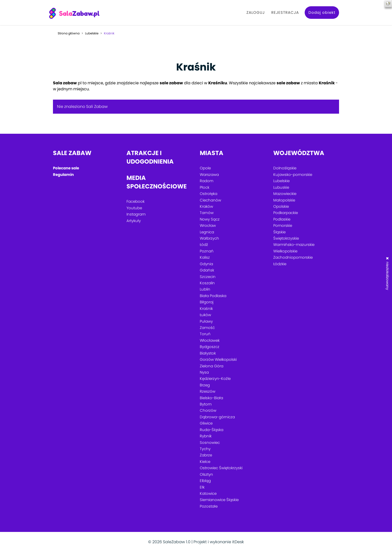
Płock (205, 187)
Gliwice (206, 423)
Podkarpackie (286, 213)
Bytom (206, 404)
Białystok (208, 353)
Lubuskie (281, 187)
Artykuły (134, 221)
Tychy (205, 449)
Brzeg (205, 385)
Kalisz (205, 257)
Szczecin (208, 277)
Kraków (206, 206)
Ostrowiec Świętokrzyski (221, 468)
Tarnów (207, 213)
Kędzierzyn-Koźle (215, 378)
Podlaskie (282, 219)
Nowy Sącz (210, 219)
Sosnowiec (210, 442)
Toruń (205, 334)
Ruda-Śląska (212, 430)
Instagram (136, 214)
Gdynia (206, 264)
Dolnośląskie (285, 168)
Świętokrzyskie (286, 238)
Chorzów (208, 410)
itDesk (238, 542)
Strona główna (69, 33)
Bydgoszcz (210, 347)
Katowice (208, 493)
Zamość (207, 328)
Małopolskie (284, 200)
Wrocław (208, 225)
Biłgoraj (207, 302)
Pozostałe (209, 506)
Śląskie (279, 232)
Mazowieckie (285, 194)
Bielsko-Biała (211, 398)
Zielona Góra (212, 366)
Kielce (205, 462)
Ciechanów (210, 200)
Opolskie (281, 206)
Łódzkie (280, 264)
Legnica (207, 232)
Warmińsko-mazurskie (294, 245)
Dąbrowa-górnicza (217, 417)
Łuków (205, 315)
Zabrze (206, 455)
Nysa (204, 372)
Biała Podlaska (213, 296)
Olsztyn (206, 474)
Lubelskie (92, 33)
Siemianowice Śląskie (219, 500)
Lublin (205, 289)
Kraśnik (206, 308)
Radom (207, 181)
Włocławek (210, 340)
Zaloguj (256, 12)
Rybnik (206, 436)
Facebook (136, 201)
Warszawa (209, 175)
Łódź (204, 245)
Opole (205, 168)
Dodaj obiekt (322, 12)
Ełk (202, 487)
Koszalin (207, 283)
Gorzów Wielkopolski (218, 359)
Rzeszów (208, 391)
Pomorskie (283, 225)
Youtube (134, 208)
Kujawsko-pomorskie (293, 175)
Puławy (206, 321)
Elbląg (205, 481)
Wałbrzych (209, 238)
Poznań (207, 251)
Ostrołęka (209, 194)
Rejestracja (285, 12)
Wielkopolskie (285, 251)
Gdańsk (207, 270)
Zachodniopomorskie (293, 257)
